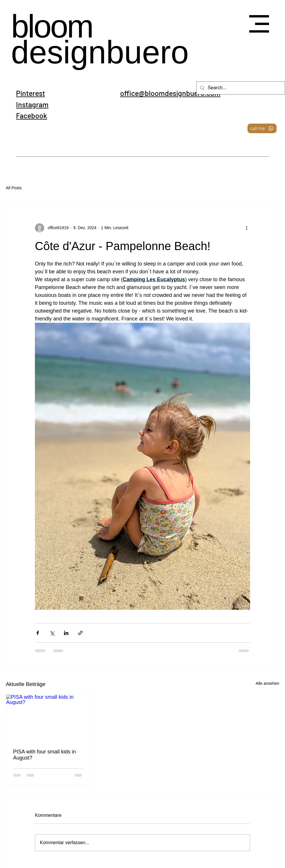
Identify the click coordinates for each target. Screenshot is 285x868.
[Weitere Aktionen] (247, 228)
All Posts (14, 188)
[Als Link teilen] (80, 633)
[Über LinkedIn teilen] (66, 633)
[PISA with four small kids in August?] (48, 718)
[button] (259, 24)
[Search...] (240, 88)
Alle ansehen (267, 683)
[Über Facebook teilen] (38, 633)
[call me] (262, 128)
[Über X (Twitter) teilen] (52, 633)
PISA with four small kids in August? (44, 755)
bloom (52, 26)
